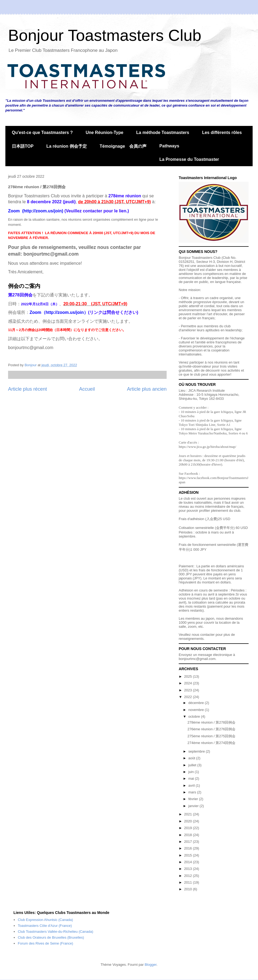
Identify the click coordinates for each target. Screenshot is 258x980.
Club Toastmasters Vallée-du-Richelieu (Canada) (55, 932)
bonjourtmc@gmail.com (197, 659)
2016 (189, 848)
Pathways (169, 146)
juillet (193, 765)
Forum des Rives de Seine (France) (45, 943)
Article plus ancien (147, 389)
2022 (189, 697)
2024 (189, 683)
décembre (197, 703)
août (192, 758)
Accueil (87, 389)
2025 (189, 676)
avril (192, 785)
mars (193, 792)
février (194, 799)
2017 (189, 842)
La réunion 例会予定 (67, 146)
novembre (197, 710)
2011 (189, 882)
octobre (195, 716)
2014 (189, 862)
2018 (189, 835)
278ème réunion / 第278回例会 (211, 722)
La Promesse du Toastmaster (189, 159)
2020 (189, 821)
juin (192, 772)
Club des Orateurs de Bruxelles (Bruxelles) (51, 937)
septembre (197, 751)
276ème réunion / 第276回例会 (211, 729)
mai (192, 778)
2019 (189, 828)
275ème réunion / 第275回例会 (211, 736)
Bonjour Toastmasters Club (105, 35)
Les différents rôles (222, 133)
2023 (189, 690)
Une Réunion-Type (105, 133)
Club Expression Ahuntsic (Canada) (45, 920)
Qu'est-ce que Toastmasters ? (42, 133)
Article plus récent (28, 389)
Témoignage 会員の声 (123, 146)
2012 (189, 876)
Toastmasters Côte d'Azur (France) (45, 926)
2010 (189, 889)
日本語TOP (23, 146)
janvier (194, 806)
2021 (189, 814)
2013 (189, 869)
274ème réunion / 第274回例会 (211, 743)
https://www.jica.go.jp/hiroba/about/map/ (207, 447)
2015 (189, 855)
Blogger (150, 965)
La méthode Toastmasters (163, 133)
